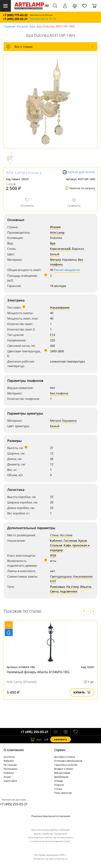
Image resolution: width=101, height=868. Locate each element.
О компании (14, 750)
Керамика (69, 421)
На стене (66, 535)
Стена (54, 535)
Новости (59, 785)
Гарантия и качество (66, 765)
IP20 (53, 556)
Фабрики (9, 761)
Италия (33, 173)
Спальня (56, 545)
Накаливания (60, 308)
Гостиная (70, 541)
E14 (52, 335)
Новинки (9, 773)
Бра (33, 26)
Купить (82, 692)
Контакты (9, 757)
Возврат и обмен (64, 769)
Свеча (54, 591)
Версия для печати (79, 172)
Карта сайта (10, 781)
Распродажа (11, 769)
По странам (10, 765)
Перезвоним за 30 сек (43, 19)
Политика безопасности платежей (51, 816)
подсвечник (69, 591)
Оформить (61, 740)
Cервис (60, 750)
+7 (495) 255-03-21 (15, 19)
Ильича (86, 587)
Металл (55, 260)
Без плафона (59, 393)
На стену (73, 587)
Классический (60, 249)
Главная (9, 26)
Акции (7, 777)
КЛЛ (53, 581)
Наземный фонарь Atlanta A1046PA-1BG (38, 672)
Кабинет (56, 541)
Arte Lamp (16, 172)
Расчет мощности (67, 270)
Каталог (22, 26)
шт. (36, 739)
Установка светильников (68, 761)
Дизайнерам (61, 777)
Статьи (58, 789)
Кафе (67, 545)
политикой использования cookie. (51, 841)
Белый (55, 254)
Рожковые (57, 587)
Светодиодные (61, 576)
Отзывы (59, 781)
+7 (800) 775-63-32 (15, 15)
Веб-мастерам (62, 773)
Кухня (83, 541)
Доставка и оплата (65, 757)
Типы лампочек (63, 793)
